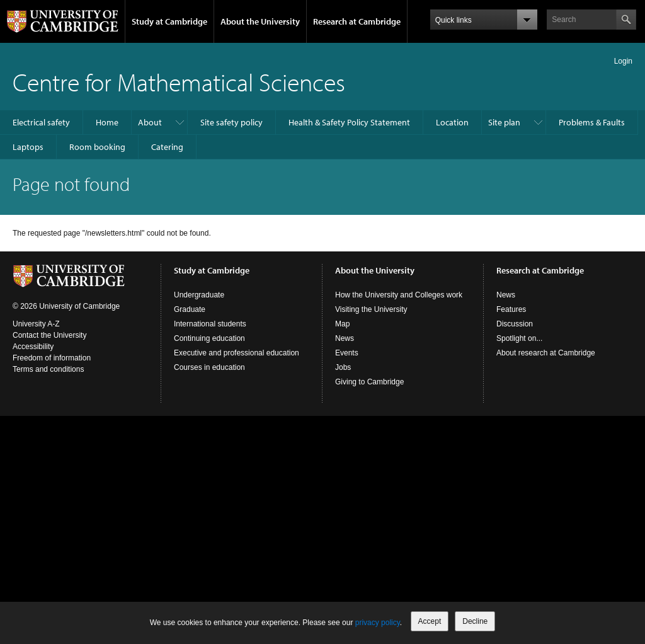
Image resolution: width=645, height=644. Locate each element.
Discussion (515, 324)
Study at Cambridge (169, 21)
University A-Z (36, 324)
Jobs (343, 367)
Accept (430, 621)
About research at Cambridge (546, 353)
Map (342, 324)
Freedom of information (52, 358)
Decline (475, 621)
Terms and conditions (48, 369)
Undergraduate (199, 295)
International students (210, 324)
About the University (260, 21)
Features (511, 309)
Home (107, 122)
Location (452, 122)
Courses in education (209, 367)
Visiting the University (371, 309)
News (345, 338)
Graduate (190, 309)
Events (347, 353)
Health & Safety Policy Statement (349, 122)
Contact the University (49, 335)
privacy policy (378, 623)
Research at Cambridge (357, 21)
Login (623, 61)
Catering (167, 147)
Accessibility (33, 347)
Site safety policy (231, 122)
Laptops (28, 147)
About (150, 122)
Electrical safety (41, 122)
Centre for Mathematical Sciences (179, 82)
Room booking (97, 147)
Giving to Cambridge (369, 382)
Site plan (504, 122)
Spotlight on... (519, 338)
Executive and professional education (237, 353)
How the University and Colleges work (399, 295)
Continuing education (209, 338)
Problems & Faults (592, 122)
